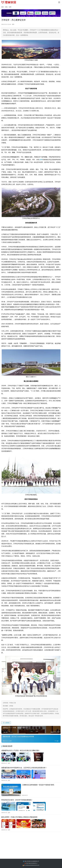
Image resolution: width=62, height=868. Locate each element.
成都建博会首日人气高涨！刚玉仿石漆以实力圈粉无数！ (21, 751)
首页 (2, 7)
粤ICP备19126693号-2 (32, 863)
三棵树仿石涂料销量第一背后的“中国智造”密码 (38, 785)
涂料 (13, 24)
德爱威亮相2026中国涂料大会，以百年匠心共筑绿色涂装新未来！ (24, 768)
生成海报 (6, 723)
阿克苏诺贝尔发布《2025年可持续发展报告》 (17, 800)
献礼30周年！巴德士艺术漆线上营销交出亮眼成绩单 (19, 817)
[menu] (59, 2)
